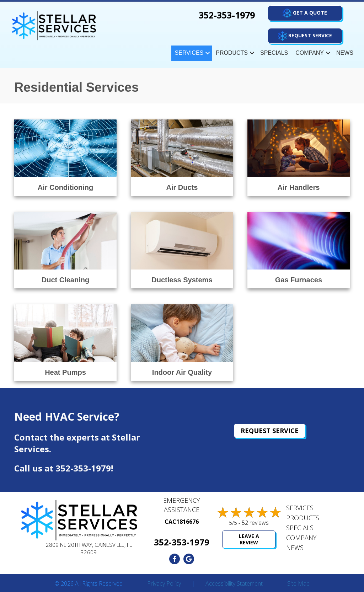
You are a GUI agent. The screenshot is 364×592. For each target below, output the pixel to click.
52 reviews (255, 523)
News (345, 53)
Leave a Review (249, 539)
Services (189, 53)
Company (310, 53)
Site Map (298, 584)
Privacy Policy (164, 584)
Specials (274, 53)
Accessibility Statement (234, 584)
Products (232, 53)
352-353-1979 (83, 468)
